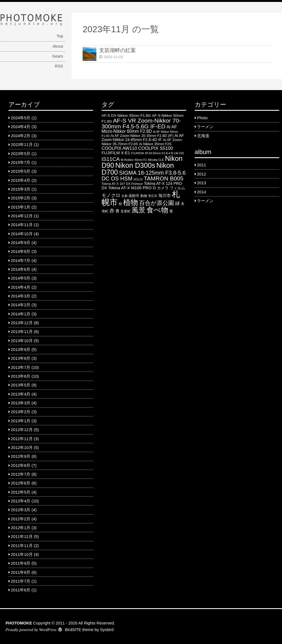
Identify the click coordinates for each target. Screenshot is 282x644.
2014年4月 (21, 287)
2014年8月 (21, 251)
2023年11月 (22, 145)
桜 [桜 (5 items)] (120, 204)
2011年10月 (22, 554)
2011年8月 (21, 572)
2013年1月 (21, 421)
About (58, 46)
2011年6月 (21, 590)
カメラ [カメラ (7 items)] (163, 188)
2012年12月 (22, 430)
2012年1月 (21, 528)
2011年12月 (22, 537)
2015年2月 (21, 198)
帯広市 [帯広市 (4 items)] (153, 196)
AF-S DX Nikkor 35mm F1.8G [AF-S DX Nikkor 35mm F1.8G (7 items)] (126, 116)
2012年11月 (22, 439)
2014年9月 (21, 243)
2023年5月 (21, 154)
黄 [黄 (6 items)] (171, 211)
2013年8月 (21, 358)
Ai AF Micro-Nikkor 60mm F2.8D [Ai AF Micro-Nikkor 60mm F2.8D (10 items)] (139, 129)
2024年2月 (21, 136)
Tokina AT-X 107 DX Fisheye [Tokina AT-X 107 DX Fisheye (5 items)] (122, 184)
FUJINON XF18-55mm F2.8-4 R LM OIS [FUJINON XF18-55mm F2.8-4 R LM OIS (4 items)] (158, 153)
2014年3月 (21, 296)
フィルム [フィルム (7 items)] (177, 188)
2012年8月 (21, 466)
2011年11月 (22, 546)
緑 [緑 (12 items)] (177, 203)
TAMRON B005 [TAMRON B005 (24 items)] (164, 178)
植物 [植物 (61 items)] (131, 202)
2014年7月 (21, 261)
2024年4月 (21, 127)
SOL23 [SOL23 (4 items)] (138, 179)
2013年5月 (21, 385)
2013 (201, 183)
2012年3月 (21, 510)
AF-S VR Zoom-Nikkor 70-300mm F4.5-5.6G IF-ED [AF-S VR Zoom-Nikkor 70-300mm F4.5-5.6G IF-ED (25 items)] (141, 123)
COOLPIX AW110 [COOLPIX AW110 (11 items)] (119, 148)
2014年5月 (21, 278)
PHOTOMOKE (19, 623)
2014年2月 (21, 305)
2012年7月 (21, 474)
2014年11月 (22, 225)
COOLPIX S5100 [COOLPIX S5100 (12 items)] (155, 148)
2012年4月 (21, 501)
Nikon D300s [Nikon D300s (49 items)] (135, 165)
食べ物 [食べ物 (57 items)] (157, 210)
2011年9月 (21, 563)
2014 (201, 192)
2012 (201, 174)
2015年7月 (21, 163)
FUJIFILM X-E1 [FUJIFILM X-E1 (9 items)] (116, 153)
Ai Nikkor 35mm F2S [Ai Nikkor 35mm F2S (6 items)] (155, 144)
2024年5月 (21, 118)
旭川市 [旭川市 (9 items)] (165, 195)
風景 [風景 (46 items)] (139, 210)
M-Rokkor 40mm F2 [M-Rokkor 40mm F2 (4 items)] (134, 160)
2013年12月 (22, 323)
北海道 (203, 136)
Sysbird (107, 630)
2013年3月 (21, 403)
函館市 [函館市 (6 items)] (134, 196)
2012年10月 (22, 448)
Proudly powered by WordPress (31, 630)
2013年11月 (22, 332)
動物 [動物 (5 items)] (144, 196)
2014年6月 (21, 269)
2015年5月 (21, 171)
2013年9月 (21, 350)
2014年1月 (21, 314)
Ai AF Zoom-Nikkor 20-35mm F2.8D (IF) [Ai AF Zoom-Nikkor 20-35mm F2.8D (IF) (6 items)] (142, 136)
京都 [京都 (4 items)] (124, 196)
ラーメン (205, 127)
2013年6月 (21, 376)
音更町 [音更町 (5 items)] (126, 211)
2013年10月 (22, 341)
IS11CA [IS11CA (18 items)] (111, 159)
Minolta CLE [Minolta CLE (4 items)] (156, 160)
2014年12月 (22, 216)
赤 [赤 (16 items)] (112, 211)
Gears (58, 56)
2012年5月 (21, 492)
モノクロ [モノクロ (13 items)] (111, 195)
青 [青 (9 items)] (117, 211)
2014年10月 (22, 234)
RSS (59, 66)
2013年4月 (21, 394)
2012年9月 (21, 456)
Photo (202, 118)
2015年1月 (21, 207)
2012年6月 (21, 483)
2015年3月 (21, 189)
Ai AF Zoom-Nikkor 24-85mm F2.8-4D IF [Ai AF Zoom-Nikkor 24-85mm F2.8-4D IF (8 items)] (143, 138)
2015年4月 (21, 180)
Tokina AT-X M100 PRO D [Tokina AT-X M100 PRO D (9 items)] (132, 188)
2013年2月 (21, 412)
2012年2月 (21, 519)
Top (60, 36)
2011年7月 (21, 581)
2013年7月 (21, 367)
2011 (201, 165)
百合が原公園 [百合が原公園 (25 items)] (157, 203)
